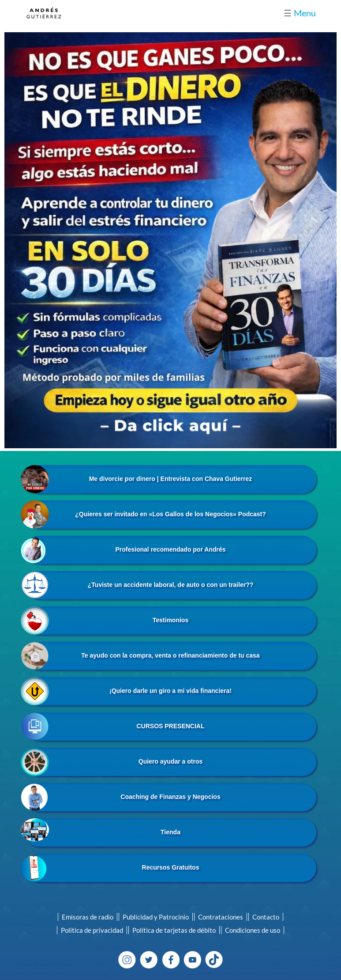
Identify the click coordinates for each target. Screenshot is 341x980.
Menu (300, 13)
